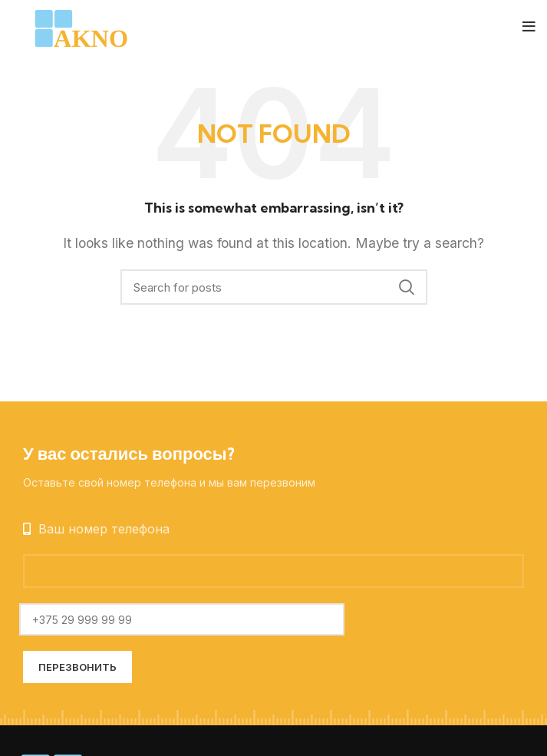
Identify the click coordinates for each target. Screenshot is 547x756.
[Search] (274, 287)
